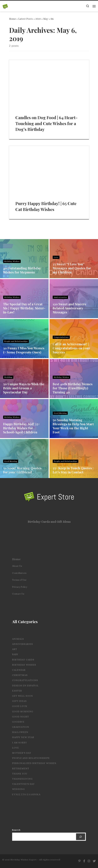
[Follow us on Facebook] (84, 861)
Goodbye (18, 722)
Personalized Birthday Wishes (34, 763)
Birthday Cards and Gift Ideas (49, 522)
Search (16, 830)
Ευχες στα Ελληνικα (26, 794)
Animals (18, 639)
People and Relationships (16, 341)
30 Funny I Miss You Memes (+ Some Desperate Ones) (24, 350)
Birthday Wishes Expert (24, 860)
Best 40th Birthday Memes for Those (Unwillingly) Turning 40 (73, 388)
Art (15, 649)
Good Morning (60, 413)
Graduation (21, 727)
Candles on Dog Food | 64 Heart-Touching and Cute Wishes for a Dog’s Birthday (46, 123)
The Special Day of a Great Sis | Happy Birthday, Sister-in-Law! (24, 308)
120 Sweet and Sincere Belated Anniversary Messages (70, 308)
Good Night (21, 717)
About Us (17, 566)
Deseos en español (25, 686)
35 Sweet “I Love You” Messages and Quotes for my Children (72, 268)
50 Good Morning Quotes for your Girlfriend (22, 470)
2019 (38, 19)
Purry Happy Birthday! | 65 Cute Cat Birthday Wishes (46, 206)
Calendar (19, 670)
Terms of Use (19, 580)
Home (12, 19)
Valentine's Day (23, 784)
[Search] (81, 837)
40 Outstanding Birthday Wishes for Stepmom (22, 270)
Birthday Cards (23, 660)
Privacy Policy (20, 587)
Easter (17, 691)
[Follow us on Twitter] (94, 861)
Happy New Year (23, 737)
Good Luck (20, 706)
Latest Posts (26, 19)
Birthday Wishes (12, 261)
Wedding (8, 377)
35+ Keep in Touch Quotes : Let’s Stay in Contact (73, 470)
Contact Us (18, 594)
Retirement (21, 769)
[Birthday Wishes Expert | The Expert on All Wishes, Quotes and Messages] (5, 6)
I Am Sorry (20, 743)
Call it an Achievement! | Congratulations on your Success (71, 348)
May (46, 19)
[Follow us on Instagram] (89, 861)
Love (56, 257)
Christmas (20, 675)
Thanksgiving (22, 779)
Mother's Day (22, 753)
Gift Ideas (19, 701)
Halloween (20, 732)
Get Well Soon (23, 696)
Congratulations (61, 337)
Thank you (20, 774)
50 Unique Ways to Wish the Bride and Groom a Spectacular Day (24, 388)
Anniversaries (60, 297)
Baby (15, 654)
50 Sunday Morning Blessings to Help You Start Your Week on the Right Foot (73, 426)
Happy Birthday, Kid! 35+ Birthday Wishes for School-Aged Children (21, 428)
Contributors (19, 573)
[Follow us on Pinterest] (79, 861)
